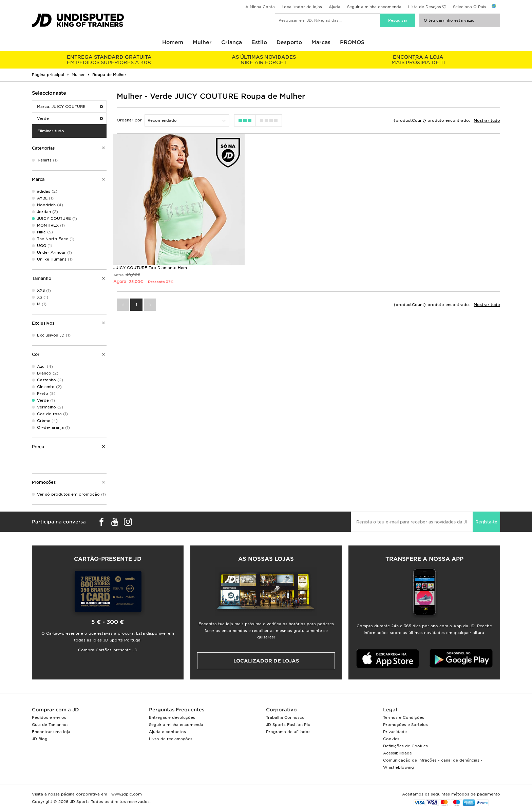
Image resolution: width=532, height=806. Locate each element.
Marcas (321, 42)
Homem (173, 42)
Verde (70, 118)
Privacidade (395, 732)
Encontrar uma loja (51, 732)
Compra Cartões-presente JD (108, 650)
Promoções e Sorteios (405, 725)
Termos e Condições (404, 717)
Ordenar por (129, 120)
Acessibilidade (397, 753)
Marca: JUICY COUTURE (70, 107)
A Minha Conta (260, 7)
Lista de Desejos (425, 7)
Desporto (289, 42)
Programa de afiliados (288, 732)
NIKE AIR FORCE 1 (263, 60)
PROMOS (352, 42)
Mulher (202, 42)
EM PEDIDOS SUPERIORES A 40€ (109, 60)
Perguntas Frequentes (177, 710)
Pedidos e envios (49, 717)
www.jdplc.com (126, 794)
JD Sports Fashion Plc (288, 725)
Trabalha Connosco (285, 717)
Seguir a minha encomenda (374, 7)
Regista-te (486, 522)
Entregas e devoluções (172, 717)
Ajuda (335, 7)
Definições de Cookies (405, 746)
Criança (232, 42)
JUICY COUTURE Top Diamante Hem (150, 264)
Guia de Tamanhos (50, 725)
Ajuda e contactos (167, 732)
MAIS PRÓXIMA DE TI (418, 60)
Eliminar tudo (51, 131)
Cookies (391, 739)
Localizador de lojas (302, 7)
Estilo (259, 42)
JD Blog (40, 739)
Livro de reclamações (171, 739)
